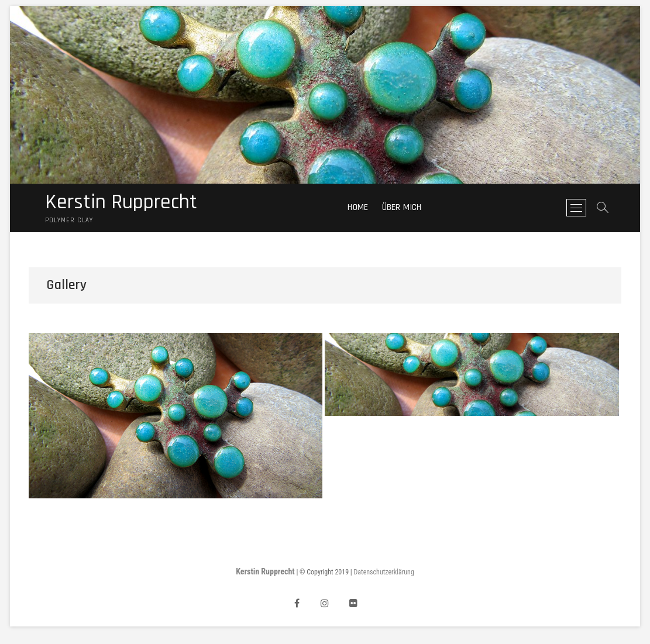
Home (358, 207)
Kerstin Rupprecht (121, 202)
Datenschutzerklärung (384, 572)
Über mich (402, 207)
